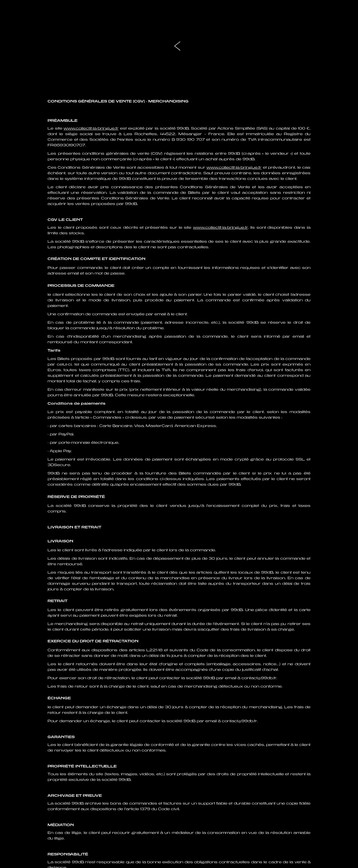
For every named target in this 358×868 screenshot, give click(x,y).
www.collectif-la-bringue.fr (91, 128)
